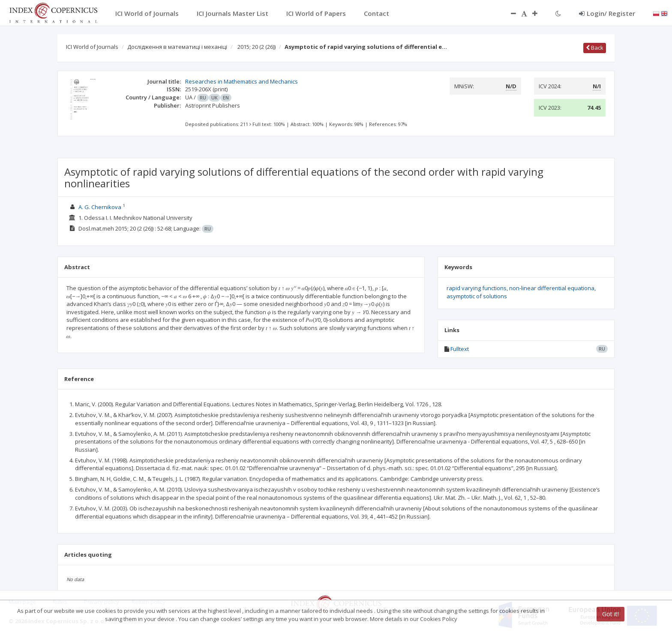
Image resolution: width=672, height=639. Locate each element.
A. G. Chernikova (100, 207)
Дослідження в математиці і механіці (177, 47)
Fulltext (460, 349)
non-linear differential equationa (552, 288)
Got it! (610, 614)
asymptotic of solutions (477, 296)
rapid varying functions (477, 288)
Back (595, 48)
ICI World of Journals (92, 47)
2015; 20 (256, 47)
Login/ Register (607, 13)
